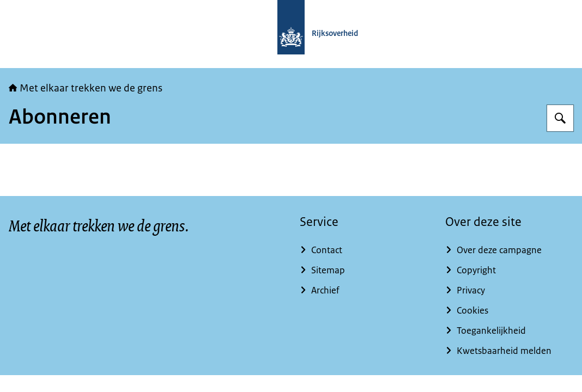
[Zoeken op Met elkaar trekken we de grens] (560, 118)
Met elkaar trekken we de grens (86, 88)
